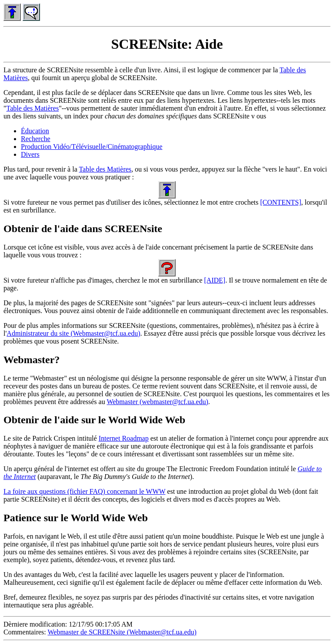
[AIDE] (215, 280)
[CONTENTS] (281, 202)
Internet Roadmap (124, 438)
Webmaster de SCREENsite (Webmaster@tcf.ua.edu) (122, 632)
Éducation (35, 131)
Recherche (36, 139)
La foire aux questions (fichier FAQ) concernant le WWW (84, 491)
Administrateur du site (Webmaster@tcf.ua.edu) (73, 333)
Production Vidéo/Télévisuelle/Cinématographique (92, 147)
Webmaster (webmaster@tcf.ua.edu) (157, 402)
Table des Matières (33, 108)
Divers (30, 154)
